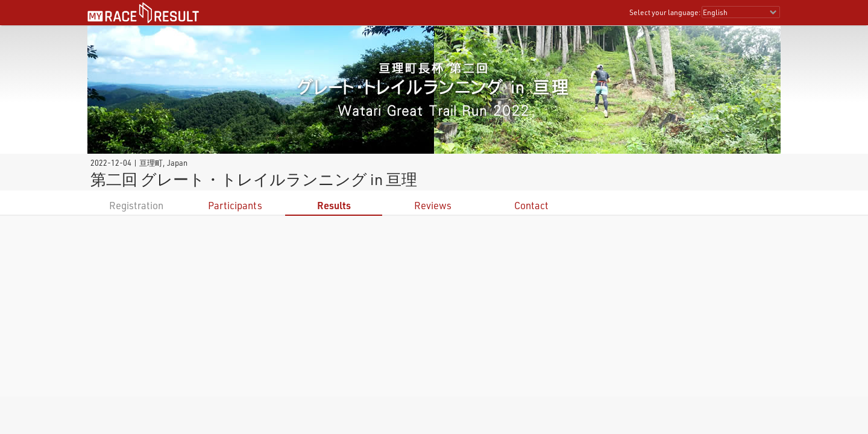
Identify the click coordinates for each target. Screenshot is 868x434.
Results (334, 205)
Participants (235, 205)
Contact (531, 205)
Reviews (433, 205)
